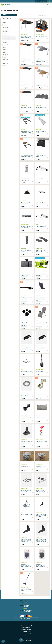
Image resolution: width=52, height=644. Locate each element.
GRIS (5, 48)
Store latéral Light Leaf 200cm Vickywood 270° (26, 37)
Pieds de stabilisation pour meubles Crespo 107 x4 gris (27, 443)
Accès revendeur (41, 1)
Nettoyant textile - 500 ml (41, 442)
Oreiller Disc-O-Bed (40, 418)
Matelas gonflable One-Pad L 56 (26, 251)
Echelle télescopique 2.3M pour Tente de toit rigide (27, 156)
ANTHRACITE (6, 54)
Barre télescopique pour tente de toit (26, 298)
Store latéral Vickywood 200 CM (26, 84)
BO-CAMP (5, 24)
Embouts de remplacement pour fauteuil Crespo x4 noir (41, 565)
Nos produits (26, 628)
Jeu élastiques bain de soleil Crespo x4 (26, 395)
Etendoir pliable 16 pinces (27, 514)
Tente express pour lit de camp (42, 37)
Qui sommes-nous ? (26, 626)
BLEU (5, 46)
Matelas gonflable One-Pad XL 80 (26, 203)
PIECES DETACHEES (7, 18)
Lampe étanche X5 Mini (41, 226)
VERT (5, 56)
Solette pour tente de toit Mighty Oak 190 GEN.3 (42, 61)
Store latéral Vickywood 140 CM (26, 108)
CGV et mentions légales (26, 633)
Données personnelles (26, 635)
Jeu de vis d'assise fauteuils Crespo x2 (40, 491)
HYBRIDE (5, 64)
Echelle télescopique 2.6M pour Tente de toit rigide (27, 132)
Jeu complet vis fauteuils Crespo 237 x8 (26, 491)
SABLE (5, 53)
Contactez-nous (26, 629)
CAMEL (5, 58)
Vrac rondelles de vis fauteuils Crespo (41, 467)
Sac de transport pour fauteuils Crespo (26, 275)
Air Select (5, 33)
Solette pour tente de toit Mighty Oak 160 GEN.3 (42, 84)
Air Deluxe (6, 32)
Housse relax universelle (42, 323)
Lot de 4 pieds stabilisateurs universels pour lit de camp (26, 324)
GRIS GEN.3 (6, 44)
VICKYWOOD (6, 28)
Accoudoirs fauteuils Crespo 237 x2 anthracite (26, 348)
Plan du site (26, 631)
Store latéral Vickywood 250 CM (26, 61)
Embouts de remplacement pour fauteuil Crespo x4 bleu (26, 565)
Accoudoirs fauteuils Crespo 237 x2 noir (40, 348)
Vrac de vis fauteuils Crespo (25, 467)
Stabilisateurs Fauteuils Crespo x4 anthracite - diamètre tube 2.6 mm (41, 540)
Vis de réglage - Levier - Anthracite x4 (41, 251)
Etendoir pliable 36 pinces (27, 372)
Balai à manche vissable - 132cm (26, 590)
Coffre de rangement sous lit (41, 156)
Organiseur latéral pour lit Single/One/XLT (27, 227)
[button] (3, 641)
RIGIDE (5, 65)
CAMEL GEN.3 (6, 42)
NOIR (5, 51)
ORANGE (5, 49)
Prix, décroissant (44, 15)
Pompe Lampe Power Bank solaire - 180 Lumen (27, 180)
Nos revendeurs (26, 624)
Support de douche (40, 394)
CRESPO (5, 22)
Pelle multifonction (40, 372)
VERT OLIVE (6, 59)
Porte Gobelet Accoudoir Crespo (26, 419)
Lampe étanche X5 (40, 179)
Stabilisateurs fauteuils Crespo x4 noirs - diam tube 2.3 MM (41, 515)
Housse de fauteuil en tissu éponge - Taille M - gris (41, 299)
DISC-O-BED (6, 26)
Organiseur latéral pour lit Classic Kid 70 (42, 275)
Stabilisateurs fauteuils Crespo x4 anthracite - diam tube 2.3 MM (26, 540)
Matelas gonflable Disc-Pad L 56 (41, 132)
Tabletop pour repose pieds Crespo (41, 203)
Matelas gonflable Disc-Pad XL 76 (41, 108)
